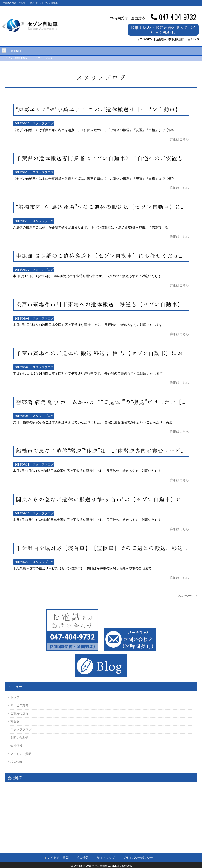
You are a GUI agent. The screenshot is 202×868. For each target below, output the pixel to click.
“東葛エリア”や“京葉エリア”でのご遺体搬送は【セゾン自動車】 (98, 110)
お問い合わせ (19, 738)
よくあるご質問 (21, 754)
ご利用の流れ (19, 713)
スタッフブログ (43, 123)
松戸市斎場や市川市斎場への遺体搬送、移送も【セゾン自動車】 (100, 305)
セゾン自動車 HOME (17, 58)
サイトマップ (106, 858)
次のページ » (188, 596)
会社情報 (16, 746)
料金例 (15, 721)
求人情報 (16, 762)
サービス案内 (19, 705)
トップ (15, 697)
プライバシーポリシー (138, 858)
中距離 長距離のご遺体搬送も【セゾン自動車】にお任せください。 (103, 256)
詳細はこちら (179, 139)
